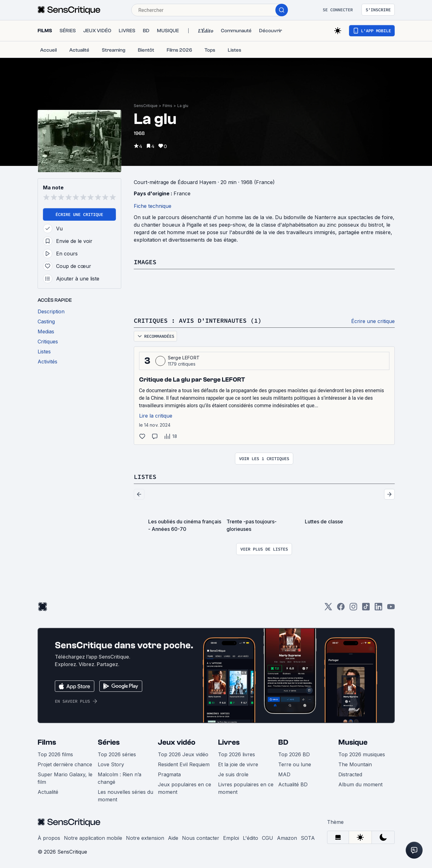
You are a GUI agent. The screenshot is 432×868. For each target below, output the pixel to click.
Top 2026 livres (237, 754)
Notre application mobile (93, 838)
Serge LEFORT (184, 358)
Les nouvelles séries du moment (125, 796)
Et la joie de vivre (238, 764)
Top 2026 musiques (362, 754)
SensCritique (146, 106)
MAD (284, 774)
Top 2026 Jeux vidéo (183, 754)
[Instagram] (353, 609)
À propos (49, 838)
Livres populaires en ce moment (246, 788)
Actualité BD (293, 784)
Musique (353, 742)
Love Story (111, 764)
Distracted (350, 774)
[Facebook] (341, 609)
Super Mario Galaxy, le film (65, 778)
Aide (173, 838)
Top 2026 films (55, 754)
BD (283, 742)
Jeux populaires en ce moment (185, 788)
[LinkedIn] (378, 609)
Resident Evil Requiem (184, 764)
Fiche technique (153, 206)
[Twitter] (328, 609)
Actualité (48, 792)
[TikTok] (366, 609)
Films (167, 106)
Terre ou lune (295, 764)
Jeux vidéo (177, 742)
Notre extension (145, 838)
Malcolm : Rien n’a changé (120, 778)
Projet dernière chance (65, 764)
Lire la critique (156, 416)
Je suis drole (233, 774)
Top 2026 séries (117, 754)
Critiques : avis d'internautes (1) (198, 320)
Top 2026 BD (294, 754)
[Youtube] (391, 609)
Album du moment (360, 784)
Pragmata (169, 774)
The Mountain (355, 764)
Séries (109, 742)
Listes (145, 477)
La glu (183, 106)
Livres (229, 742)
